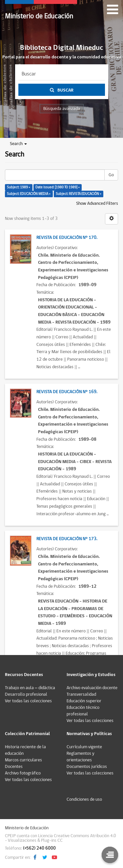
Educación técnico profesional (83, 711)
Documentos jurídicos (87, 767)
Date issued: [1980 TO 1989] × (58, 187)
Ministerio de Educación (39, 16)
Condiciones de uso (84, 799)
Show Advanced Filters (97, 203)
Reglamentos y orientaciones (81, 757)
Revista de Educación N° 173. (67, 539)
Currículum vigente (84, 747)
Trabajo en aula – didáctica (30, 688)
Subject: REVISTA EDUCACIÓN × (79, 194)
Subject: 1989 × (19, 187)
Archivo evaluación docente (92, 688)
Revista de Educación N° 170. (67, 238)
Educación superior (84, 701)
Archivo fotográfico (23, 773)
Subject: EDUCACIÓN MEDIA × (29, 194)
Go (111, 175)
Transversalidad (81, 694)
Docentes (14, 767)
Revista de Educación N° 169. (67, 392)
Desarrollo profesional (26, 694)
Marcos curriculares (23, 760)
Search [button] (18, 144)
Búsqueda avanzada (62, 109)
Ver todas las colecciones (28, 701)
